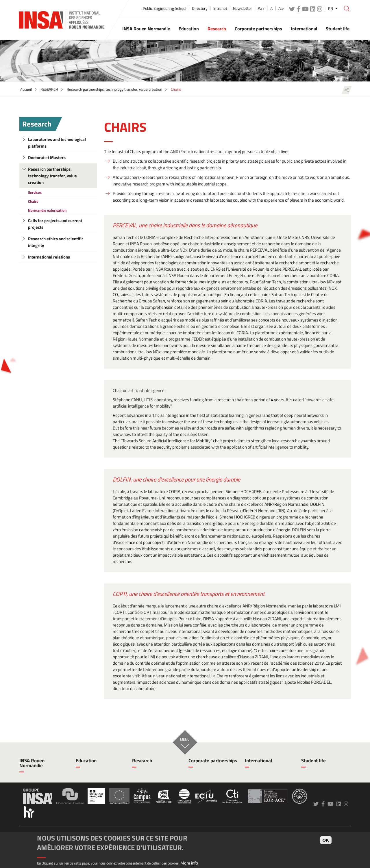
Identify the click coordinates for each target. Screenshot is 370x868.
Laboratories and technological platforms (57, 143)
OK (326, 840)
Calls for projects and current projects (55, 224)
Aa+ (261, 8)
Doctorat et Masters (47, 158)
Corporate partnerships (213, 761)
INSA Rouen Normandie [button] (146, 29)
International (259, 761)
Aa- (281, 8)
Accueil (26, 89)
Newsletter (243, 8)
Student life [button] (338, 29)
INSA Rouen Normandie (32, 763)
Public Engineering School (164, 8)
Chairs (33, 201)
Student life (313, 761)
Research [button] (217, 29)
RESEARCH (49, 89)
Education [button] (189, 29)
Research (37, 124)
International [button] (304, 29)
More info (189, 863)
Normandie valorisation (47, 210)
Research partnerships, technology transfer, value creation (114, 89)
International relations (49, 257)
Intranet (220, 8)
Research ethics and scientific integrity (56, 242)
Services (35, 192)
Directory (200, 8)
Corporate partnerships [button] (258, 29)
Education (86, 761)
